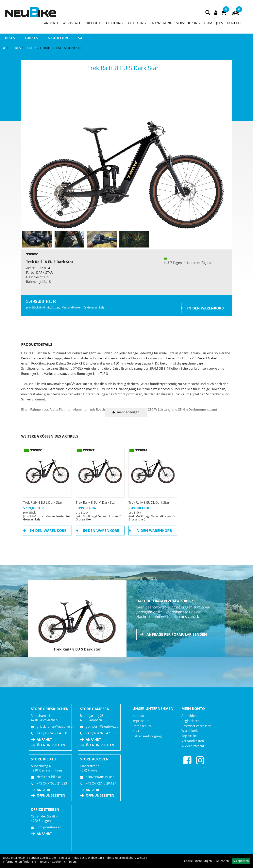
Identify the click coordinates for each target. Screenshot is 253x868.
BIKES (10, 38)
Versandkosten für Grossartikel (83, 307)
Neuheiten (58, 38)
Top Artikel (189, 736)
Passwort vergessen (196, 726)
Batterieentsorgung (147, 736)
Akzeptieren (241, 861)
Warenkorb (190, 731)
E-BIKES (31, 38)
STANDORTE (50, 23)
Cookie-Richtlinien (64, 862)
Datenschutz (142, 726)
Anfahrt (44, 740)
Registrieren (191, 721)
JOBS (219, 23)
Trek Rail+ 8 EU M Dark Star (96, 502)
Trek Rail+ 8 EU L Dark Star (43, 502)
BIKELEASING (136, 23)
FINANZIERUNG (161, 23)
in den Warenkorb (205, 308)
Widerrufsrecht (193, 746)
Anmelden (189, 716)
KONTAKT (234, 23)
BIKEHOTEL (93, 23)
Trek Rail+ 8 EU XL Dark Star (149, 502)
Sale (82, 38)
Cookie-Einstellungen (198, 861)
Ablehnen (222, 861)
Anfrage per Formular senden (177, 634)
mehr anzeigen (128, 412)
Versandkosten (193, 741)
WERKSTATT (72, 23)
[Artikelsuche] (208, 13)
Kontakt (138, 716)
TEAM (208, 23)
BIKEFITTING (114, 23)
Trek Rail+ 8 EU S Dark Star (123, 68)
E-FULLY (30, 48)
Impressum (141, 721)
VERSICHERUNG (188, 23)
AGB (136, 731)
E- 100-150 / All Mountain (60, 48)
